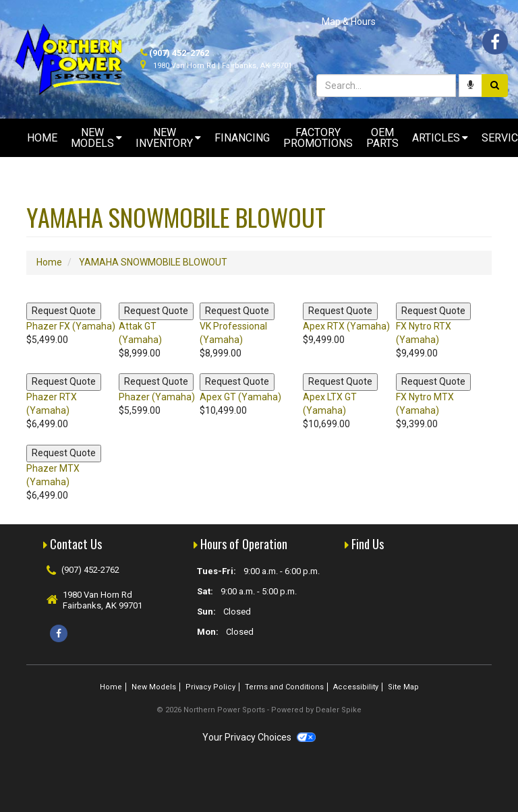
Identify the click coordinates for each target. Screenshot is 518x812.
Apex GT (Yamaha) (240, 397)
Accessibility (356, 687)
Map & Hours (349, 22)
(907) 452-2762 (179, 53)
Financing (242, 138)
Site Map (403, 687)
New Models (96, 138)
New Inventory (168, 138)
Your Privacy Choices (259, 737)
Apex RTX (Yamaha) (346, 326)
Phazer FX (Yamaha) (71, 326)
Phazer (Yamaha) (157, 397)
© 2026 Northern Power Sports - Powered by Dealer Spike (259, 710)
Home (42, 138)
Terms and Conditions (284, 687)
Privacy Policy (210, 687)
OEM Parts (382, 138)
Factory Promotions (318, 138)
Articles (440, 138)
